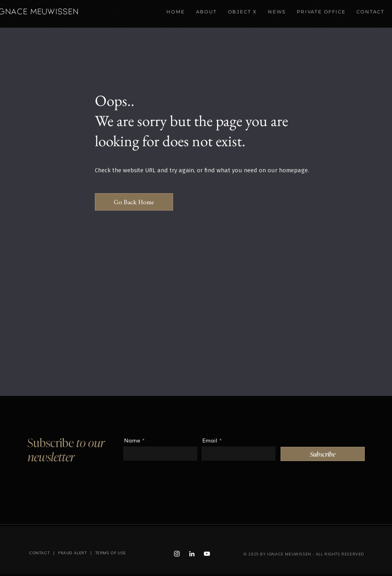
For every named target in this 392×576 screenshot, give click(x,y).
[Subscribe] (323, 454)
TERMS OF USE (111, 552)
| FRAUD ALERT (68, 552)
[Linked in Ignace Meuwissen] (192, 554)
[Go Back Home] (134, 202)
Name (132, 440)
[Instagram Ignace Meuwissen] (177, 554)
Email (210, 440)
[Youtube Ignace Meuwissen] (207, 554)
